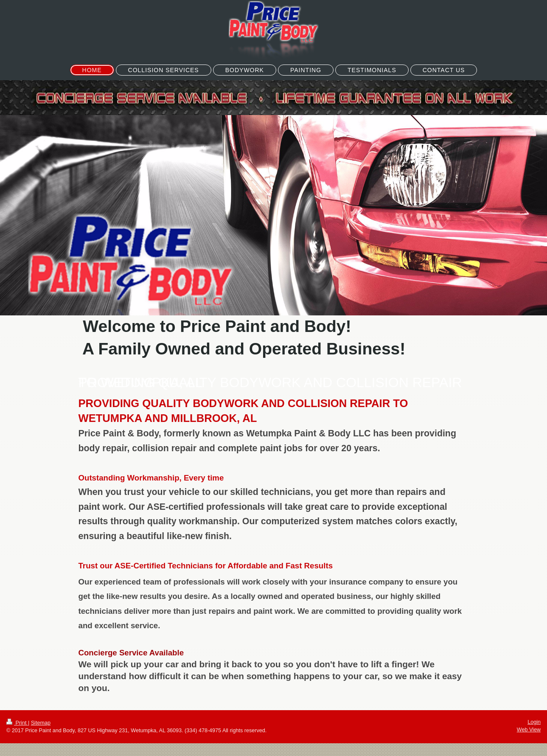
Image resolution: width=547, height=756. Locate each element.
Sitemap (41, 723)
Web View (529, 730)
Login (534, 722)
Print (17, 723)
